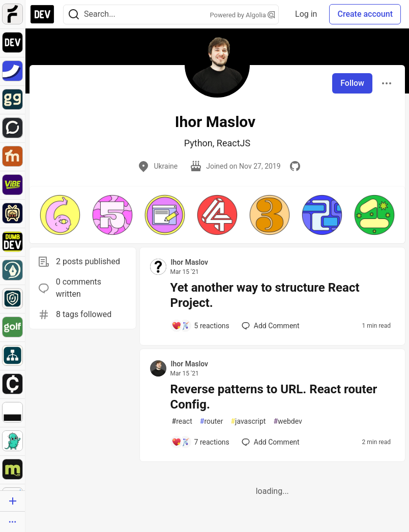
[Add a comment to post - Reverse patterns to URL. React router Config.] (200, 442)
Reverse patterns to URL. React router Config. (274, 397)
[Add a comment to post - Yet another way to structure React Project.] (200, 326)
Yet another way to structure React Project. (265, 295)
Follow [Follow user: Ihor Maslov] (352, 83)
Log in (306, 14)
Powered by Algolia (243, 15)
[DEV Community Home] (42, 14)
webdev (287, 421)
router (212, 421)
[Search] (74, 14)
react (182, 421)
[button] (60, 215)
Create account (365, 14)
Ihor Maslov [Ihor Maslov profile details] (189, 262)
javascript (248, 421)
